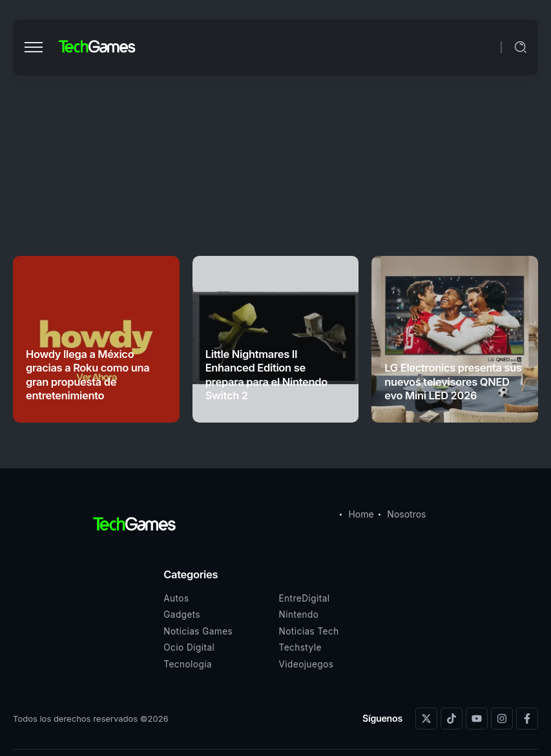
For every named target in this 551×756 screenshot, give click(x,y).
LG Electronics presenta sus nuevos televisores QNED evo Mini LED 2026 (453, 382)
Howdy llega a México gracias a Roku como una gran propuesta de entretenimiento (88, 375)
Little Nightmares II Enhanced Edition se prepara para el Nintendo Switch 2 (266, 375)
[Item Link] (455, 339)
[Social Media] (426, 719)
